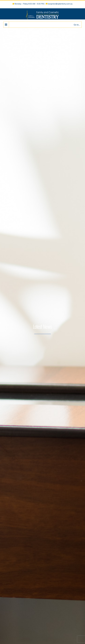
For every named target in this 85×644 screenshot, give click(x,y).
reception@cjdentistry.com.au (60, 4)
